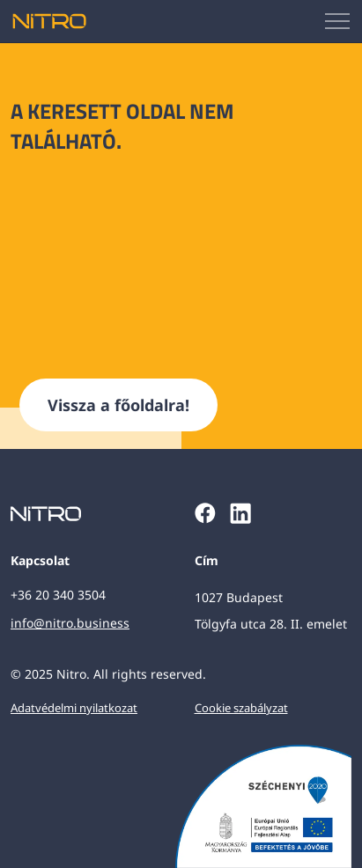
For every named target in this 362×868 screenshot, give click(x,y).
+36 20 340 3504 (58, 595)
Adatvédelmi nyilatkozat (74, 708)
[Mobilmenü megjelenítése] (338, 21)
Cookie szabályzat (241, 708)
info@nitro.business (70, 623)
